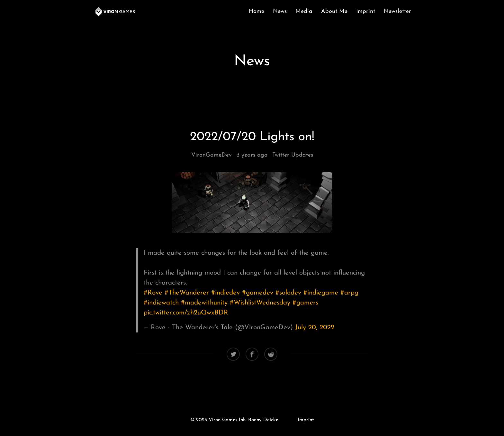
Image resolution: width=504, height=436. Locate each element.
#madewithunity (204, 303)
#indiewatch (161, 303)
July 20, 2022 (315, 327)
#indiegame (321, 293)
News (280, 11)
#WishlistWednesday (260, 303)
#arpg (349, 293)
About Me (334, 11)
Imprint (366, 11)
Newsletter (397, 11)
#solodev (288, 293)
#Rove (153, 293)
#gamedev (258, 293)
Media (304, 11)
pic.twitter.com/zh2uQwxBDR (186, 313)
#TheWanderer (187, 293)
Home (256, 11)
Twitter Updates (293, 155)
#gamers (305, 303)
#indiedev (225, 293)
